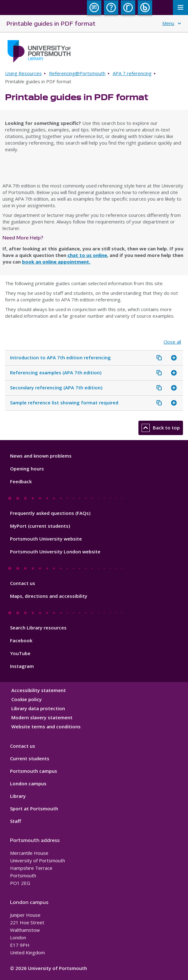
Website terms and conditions (46, 726)
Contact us (23, 583)
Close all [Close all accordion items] (172, 342)
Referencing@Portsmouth (77, 73)
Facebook (21, 640)
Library (18, 796)
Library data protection (38, 708)
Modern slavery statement (42, 717)
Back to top (161, 428)
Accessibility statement (39, 690)
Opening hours (27, 469)
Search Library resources (38, 628)
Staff (16, 821)
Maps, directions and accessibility (49, 596)
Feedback (21, 481)
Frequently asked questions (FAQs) (50, 513)
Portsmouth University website (46, 539)
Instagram (22, 666)
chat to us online (87, 255)
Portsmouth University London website (55, 552)
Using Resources (23, 73)
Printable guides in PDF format (51, 23)
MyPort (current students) (40, 526)
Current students (30, 758)
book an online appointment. (56, 262)
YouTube (20, 653)
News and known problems (41, 456)
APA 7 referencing (132, 73)
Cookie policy (27, 699)
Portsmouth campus (34, 771)
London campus (28, 783)
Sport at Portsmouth (34, 808)
